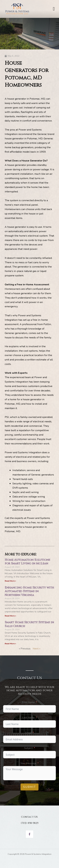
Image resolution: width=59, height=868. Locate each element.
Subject (28, 748)
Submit (29, 787)
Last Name (28, 718)
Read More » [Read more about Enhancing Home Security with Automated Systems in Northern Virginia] (10, 616)
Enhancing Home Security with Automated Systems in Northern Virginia (29, 591)
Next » (37, 649)
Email (28, 733)
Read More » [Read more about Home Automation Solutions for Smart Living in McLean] (10, 581)
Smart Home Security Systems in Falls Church (29, 624)
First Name (28, 702)
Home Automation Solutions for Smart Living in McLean (27, 562)
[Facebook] (29, 834)
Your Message (28, 763)
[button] (54, 9)
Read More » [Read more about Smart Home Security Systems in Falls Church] (10, 644)
